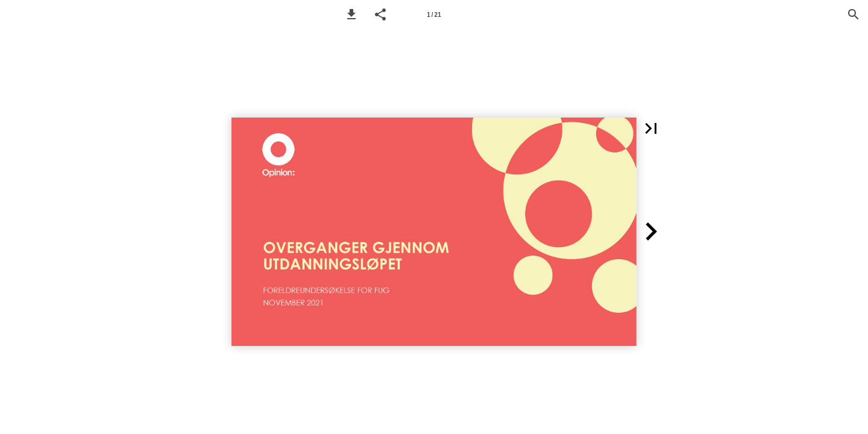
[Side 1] (434, 14)
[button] (351, 14)
